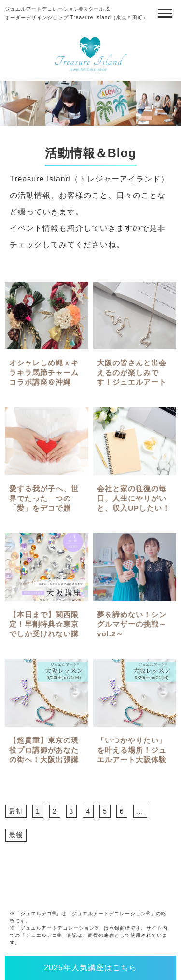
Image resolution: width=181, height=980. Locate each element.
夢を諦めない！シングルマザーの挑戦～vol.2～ (132, 624)
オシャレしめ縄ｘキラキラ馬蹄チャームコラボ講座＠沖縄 (44, 372)
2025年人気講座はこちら (90, 968)
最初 (16, 811)
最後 (16, 835)
